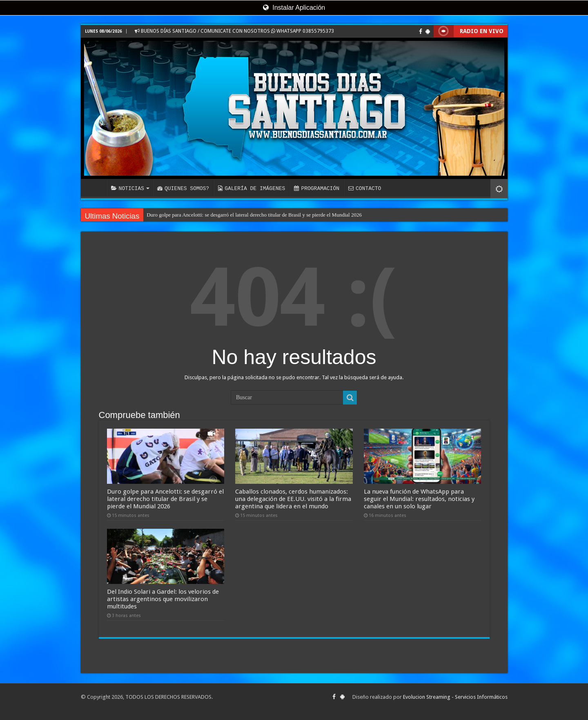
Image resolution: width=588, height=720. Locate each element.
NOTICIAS (128, 188)
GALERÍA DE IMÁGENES (252, 188)
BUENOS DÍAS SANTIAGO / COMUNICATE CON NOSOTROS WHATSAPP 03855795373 (234, 31)
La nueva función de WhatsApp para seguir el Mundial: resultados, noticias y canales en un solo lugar (419, 499)
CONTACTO (365, 188)
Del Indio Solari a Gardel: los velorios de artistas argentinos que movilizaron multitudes (163, 599)
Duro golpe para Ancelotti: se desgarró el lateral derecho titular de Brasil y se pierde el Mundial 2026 (254, 215)
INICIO (96, 188)
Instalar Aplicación (294, 8)
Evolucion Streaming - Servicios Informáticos (455, 697)
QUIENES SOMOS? (183, 188)
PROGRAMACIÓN (317, 188)
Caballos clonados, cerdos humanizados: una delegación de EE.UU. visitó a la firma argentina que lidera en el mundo (293, 499)
